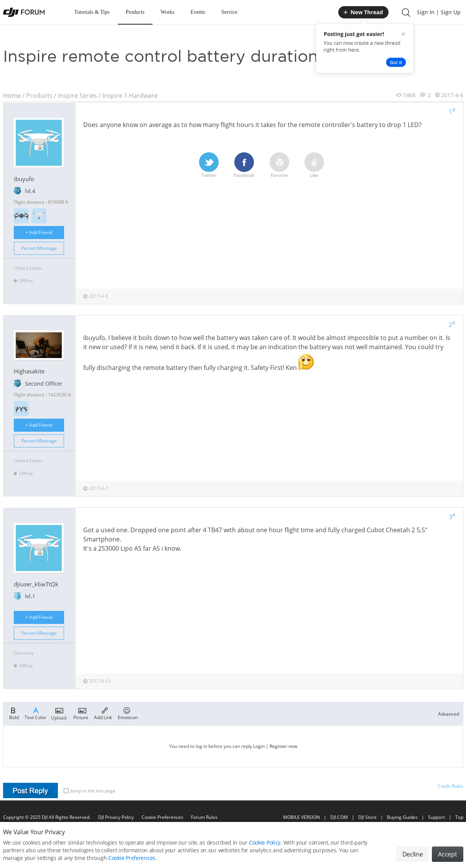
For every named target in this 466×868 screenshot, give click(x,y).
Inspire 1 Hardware (130, 96)
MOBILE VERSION (301, 817)
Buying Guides (402, 817)
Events (198, 12)
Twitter (209, 165)
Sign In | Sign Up (439, 12)
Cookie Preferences (162, 817)
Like (314, 165)
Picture (81, 713)
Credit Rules (450, 786)
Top (459, 817)
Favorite (279, 165)
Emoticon (128, 713)
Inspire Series (77, 96)
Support (436, 817)
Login (259, 746)
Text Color (35, 713)
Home (12, 96)
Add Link (103, 713)
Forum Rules (204, 817)
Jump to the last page (90, 791)
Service (229, 12)
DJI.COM (339, 817)
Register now (283, 746)
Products (135, 12)
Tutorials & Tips (92, 12)
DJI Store (367, 817)
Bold (14, 713)
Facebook (244, 165)
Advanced (449, 714)
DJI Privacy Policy (116, 817)
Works (168, 12)
